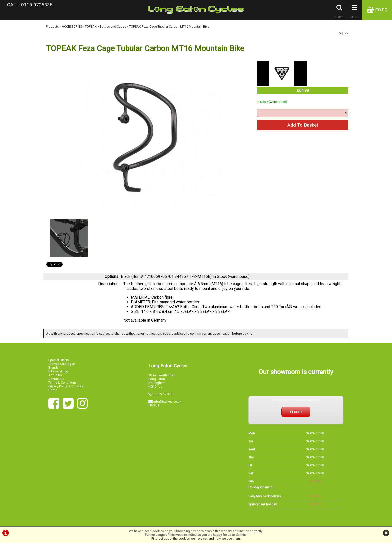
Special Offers (59, 360)
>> (346, 33)
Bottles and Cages (113, 27)
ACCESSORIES (72, 27)
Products (52, 27)
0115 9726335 (162, 394)
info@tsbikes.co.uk (167, 402)
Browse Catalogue (62, 364)
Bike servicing (58, 371)
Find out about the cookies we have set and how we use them (196, 539)
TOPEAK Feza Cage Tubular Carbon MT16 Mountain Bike (169, 27)
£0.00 (377, 10)
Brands (54, 368)
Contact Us (56, 379)
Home (53, 390)
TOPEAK (91, 27)
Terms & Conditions (63, 383)
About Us (55, 375)
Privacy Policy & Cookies (66, 386)
